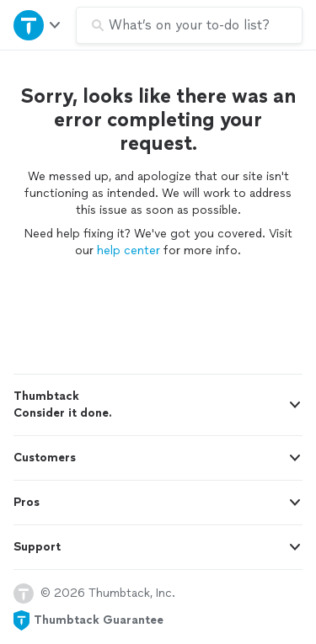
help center (129, 250)
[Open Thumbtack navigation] (38, 25)
